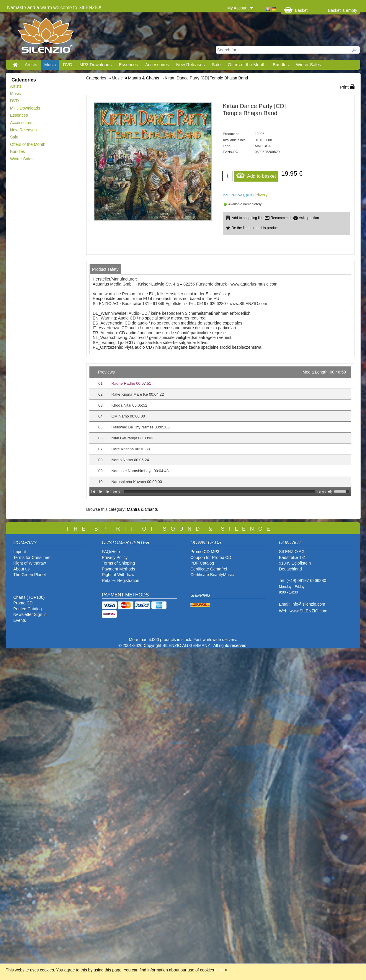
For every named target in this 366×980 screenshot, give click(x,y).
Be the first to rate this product (255, 228)
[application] (220, 431)
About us (21, 569)
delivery (260, 195)
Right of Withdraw (30, 563)
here (219, 970)
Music (50, 65)
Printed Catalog (28, 609)
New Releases (191, 65)
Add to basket (256, 175)
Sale (216, 65)
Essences (128, 65)
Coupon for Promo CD (211, 557)
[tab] (105, 269)
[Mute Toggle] (330, 492)
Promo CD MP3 (205, 552)
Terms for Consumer (32, 557)
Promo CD (23, 603)
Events (20, 620)
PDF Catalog (202, 563)
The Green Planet (30, 575)
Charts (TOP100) (29, 597)
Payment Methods (119, 569)
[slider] (220, 492)
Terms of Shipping (118, 563)
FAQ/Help (111, 552)
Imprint (20, 552)
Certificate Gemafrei (209, 569)
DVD (68, 65)
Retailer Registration (121, 581)
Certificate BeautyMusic (212, 575)
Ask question (309, 218)
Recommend (281, 218)
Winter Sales (308, 65)
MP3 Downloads (95, 65)
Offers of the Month (247, 65)
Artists (31, 65)
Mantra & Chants (142, 509)
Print (344, 87)
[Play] (101, 492)
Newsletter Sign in (30, 614)
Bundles (281, 65)
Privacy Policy (115, 557)
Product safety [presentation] (105, 269)
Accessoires (157, 65)
